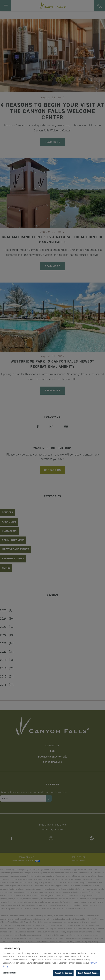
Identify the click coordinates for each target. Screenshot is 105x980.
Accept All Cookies (63, 974)
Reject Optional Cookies (88, 974)
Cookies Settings (10, 973)
